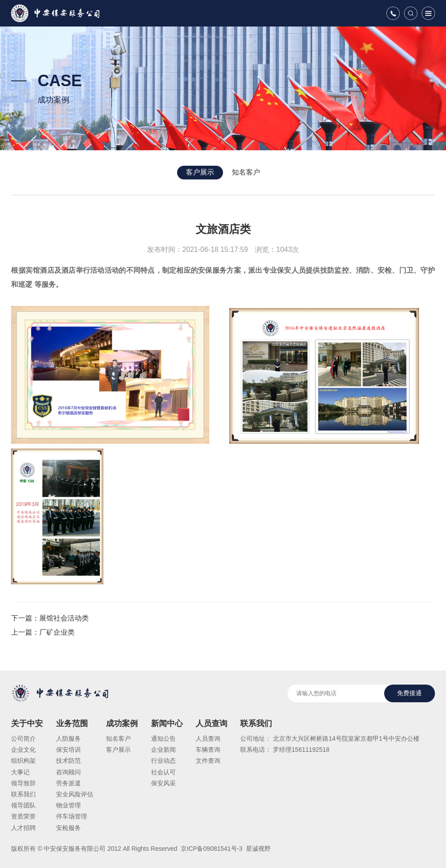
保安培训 (68, 750)
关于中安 (27, 723)
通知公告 (163, 739)
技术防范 (68, 761)
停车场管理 (72, 816)
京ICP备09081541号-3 (211, 849)
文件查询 (208, 761)
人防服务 (68, 739)
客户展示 (200, 172)
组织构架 (23, 761)
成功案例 (122, 723)
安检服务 (68, 828)
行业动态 (163, 761)
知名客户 (246, 172)
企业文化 (23, 750)
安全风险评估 (75, 794)
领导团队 (23, 805)
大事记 (20, 772)
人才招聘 (23, 828)
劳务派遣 (68, 783)
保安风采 (163, 783)
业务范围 (72, 723)
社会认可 (163, 772)
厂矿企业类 (57, 632)
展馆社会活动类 (64, 618)
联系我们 (23, 794)
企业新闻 (163, 750)
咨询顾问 (68, 772)
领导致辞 (23, 783)
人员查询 (212, 723)
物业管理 (68, 805)
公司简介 (23, 739)
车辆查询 (208, 750)
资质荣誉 (23, 816)
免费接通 (409, 693)
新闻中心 (167, 723)
